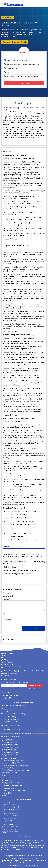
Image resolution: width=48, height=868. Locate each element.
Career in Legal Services (9, 828)
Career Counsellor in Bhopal (10, 752)
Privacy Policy (5, 661)
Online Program (8, 17)
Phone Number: (7, 620)
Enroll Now (24, 83)
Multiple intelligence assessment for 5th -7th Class (16, 771)
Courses (6, 42)
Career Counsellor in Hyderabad (11, 746)
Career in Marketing (8, 820)
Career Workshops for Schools (11, 728)
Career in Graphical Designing (10, 806)
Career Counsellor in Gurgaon (10, 751)
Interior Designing (7, 780)
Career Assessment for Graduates (12, 762)
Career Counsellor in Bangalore (11, 741)
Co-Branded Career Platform (10, 718)
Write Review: (6, 599)
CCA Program (6, 708)
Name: (5, 613)
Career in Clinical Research (9, 814)
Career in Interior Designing (10, 804)
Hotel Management (7, 787)
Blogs (3, 657)
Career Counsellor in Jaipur (9, 749)
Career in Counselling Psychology (11, 809)
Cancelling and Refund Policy (9, 664)
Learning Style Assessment (10, 772)
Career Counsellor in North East (11, 747)
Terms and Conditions (7, 663)
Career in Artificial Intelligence (10, 831)
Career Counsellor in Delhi (9, 739)
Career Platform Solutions (9, 716)
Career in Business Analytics (10, 815)
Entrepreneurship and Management (12, 785)
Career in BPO (6, 817)
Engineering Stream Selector (10, 769)
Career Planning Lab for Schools (11, 729)
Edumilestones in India (17, 865)
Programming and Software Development (14, 790)
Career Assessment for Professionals (12, 761)
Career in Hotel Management (10, 826)
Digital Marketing (7, 784)
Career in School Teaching (9, 819)
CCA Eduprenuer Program (9, 710)
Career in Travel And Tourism (10, 824)
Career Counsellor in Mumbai (10, 742)
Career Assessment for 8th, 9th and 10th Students (16, 766)
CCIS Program (6, 711)
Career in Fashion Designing (10, 803)
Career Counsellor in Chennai (10, 744)
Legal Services (6, 794)
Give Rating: (6, 593)
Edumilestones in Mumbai (17, 863)
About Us (4, 656)
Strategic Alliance (7, 723)
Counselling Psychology (9, 792)
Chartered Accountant (8, 789)
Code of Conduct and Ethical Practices (12, 666)
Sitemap (4, 668)
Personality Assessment (9, 774)
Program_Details (19, 42)
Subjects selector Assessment (10, 767)
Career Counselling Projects (10, 721)
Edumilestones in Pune (31, 865)
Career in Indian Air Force (9, 829)
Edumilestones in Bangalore (11, 861)
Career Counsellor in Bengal (10, 754)
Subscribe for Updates (35, 685)
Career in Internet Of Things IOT (11, 808)
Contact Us (4, 659)
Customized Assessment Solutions (12, 720)
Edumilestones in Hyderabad (35, 863)
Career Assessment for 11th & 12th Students (14, 764)
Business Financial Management (11, 782)
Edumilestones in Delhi (28, 861)
